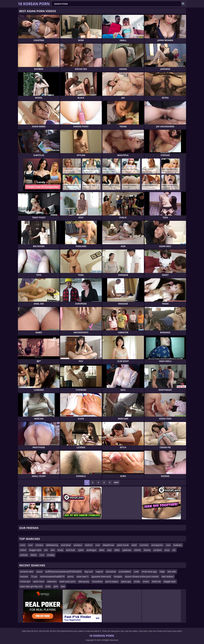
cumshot (144, 545)
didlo (117, 550)
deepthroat (108, 545)
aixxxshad (111, 572)
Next (116, 482)
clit (174, 550)
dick (53, 550)
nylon (81, 550)
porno (71, 577)
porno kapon (112, 581)
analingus (91, 550)
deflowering (52, 545)
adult (134, 545)
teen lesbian (168, 577)
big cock (89, 572)
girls (56, 586)
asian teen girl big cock (31, 586)
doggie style (35, 550)
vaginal (99, 572)
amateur (78, 545)
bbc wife (172, 572)
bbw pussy (84, 581)
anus (167, 550)
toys (109, 550)
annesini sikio (27, 572)
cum (98, 545)
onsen (146, 581)
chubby (51, 555)
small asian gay (149, 572)
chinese (39, 545)
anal (30, 545)
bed (63, 586)
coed (136, 572)
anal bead (66, 545)
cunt (42, 555)
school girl (25, 581)
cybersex (127, 550)
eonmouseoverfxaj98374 (52, 577)
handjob (118, 577)
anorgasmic (157, 545)
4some (147, 550)
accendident (125, 572)
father (34, 555)
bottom (89, 545)
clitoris (138, 550)
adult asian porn (68, 581)
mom (23, 545)
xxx (46, 550)
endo (48, 586)
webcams (52, 581)
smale (137, 581)
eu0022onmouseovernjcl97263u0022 (63, 572)
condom (158, 550)
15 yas (34, 577)
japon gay (126, 581)
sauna (39, 572)
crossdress (97, 581)
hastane (24, 577)
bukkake (178, 545)
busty (60, 550)
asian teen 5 (83, 577)
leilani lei (156, 581)
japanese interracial (101, 577)
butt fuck (71, 550)
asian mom (39, 581)
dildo (102, 550)
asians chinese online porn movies (142, 577)
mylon (23, 550)
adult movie (123, 545)
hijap (162, 572)
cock (168, 545)
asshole (24, 555)
